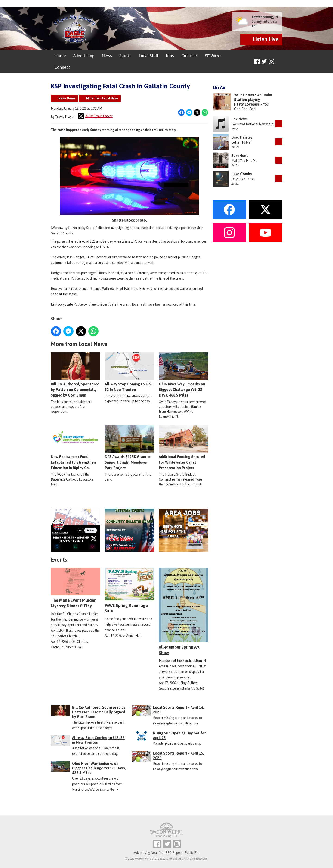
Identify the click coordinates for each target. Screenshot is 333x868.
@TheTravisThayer (95, 116)
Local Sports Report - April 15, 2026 (179, 756)
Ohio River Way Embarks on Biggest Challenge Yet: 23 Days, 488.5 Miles (183, 375)
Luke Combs (242, 174)
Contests (190, 56)
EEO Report (174, 853)
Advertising (84, 56)
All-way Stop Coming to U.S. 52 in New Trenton (129, 372)
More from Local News (102, 98)
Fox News (240, 119)
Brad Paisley (242, 137)
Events (59, 560)
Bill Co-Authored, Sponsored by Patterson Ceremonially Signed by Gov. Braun (76, 375)
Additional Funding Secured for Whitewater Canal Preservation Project (183, 447)
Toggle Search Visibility (279, 62)
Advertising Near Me (149, 853)
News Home (67, 98)
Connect (62, 67)
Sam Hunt (240, 156)
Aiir (180, 859)
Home (60, 56)
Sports (125, 56)
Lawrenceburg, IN (265, 17)
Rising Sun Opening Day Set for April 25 (179, 735)
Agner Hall (134, 636)
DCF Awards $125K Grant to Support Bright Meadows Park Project (129, 447)
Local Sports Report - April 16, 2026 (179, 710)
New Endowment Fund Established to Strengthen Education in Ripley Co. (76, 447)
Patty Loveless (247, 104)
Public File (192, 853)
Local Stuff (148, 56)
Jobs (170, 56)
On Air (211, 56)
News (107, 56)
